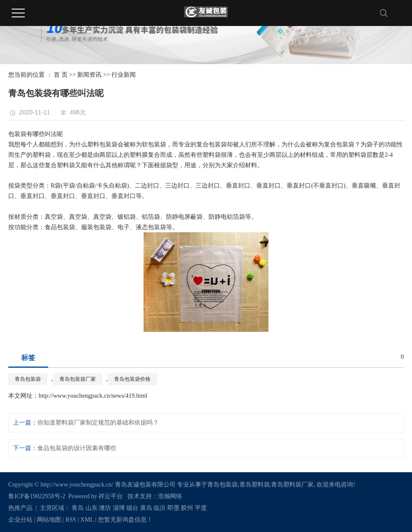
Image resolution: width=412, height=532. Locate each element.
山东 (92, 508)
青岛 (78, 508)
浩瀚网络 (170, 496)
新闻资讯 (89, 75)
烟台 (132, 508)
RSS (71, 520)
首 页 (61, 75)
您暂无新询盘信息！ (125, 520)
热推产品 (20, 508)
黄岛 (146, 508)
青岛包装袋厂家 (78, 379)
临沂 (160, 508)
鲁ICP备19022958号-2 (37, 496)
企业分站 (20, 520)
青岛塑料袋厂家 (292, 485)
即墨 (173, 508)
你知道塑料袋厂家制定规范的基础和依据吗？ (98, 423)
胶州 (187, 508)
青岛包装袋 (28, 379)
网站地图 (49, 520)
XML (87, 520)
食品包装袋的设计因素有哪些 (77, 448)
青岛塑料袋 (255, 485)
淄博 (119, 508)
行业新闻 (124, 75)
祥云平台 (111, 496)
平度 (201, 508)
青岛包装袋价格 (132, 379)
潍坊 (105, 508)
